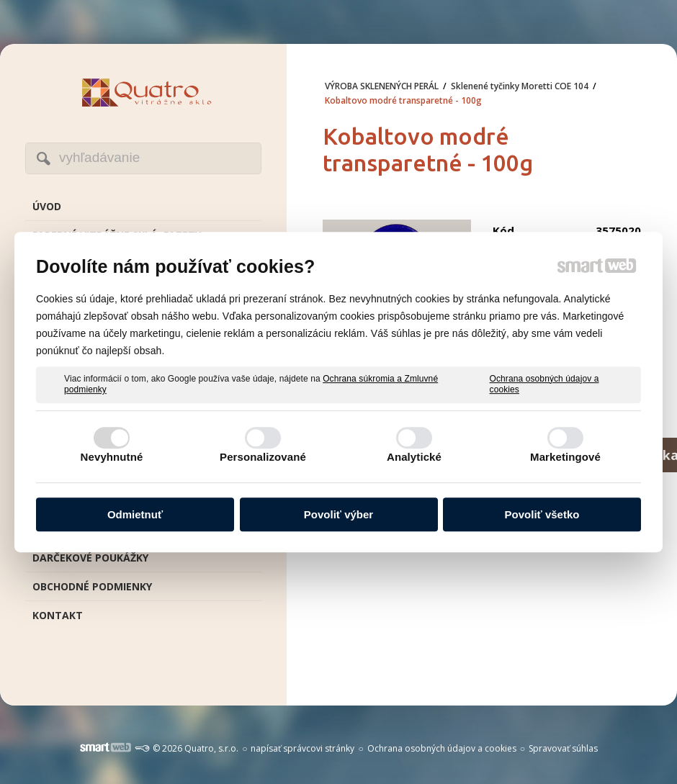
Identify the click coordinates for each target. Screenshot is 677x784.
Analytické (414, 457)
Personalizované (263, 457)
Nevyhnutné (112, 457)
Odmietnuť (135, 514)
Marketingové (565, 457)
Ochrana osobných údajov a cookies (544, 384)
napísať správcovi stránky (302, 748)
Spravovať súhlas (563, 748)
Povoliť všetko (542, 514)
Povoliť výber (338, 514)
